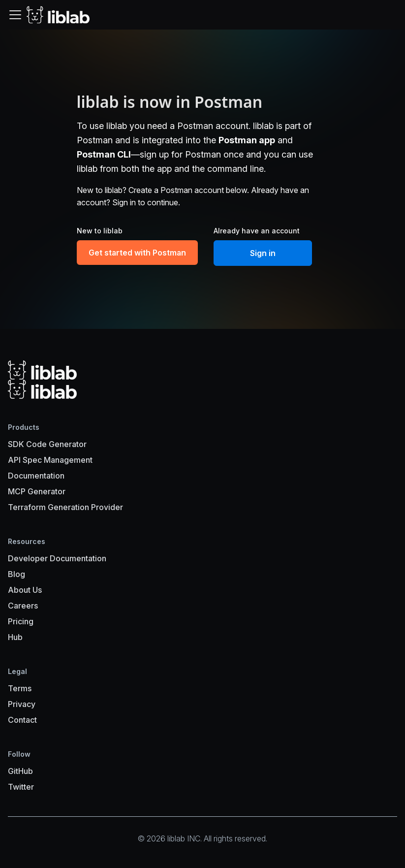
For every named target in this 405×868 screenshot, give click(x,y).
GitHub (20, 771)
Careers (23, 606)
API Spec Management (50, 460)
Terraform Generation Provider (65, 507)
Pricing (21, 621)
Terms (20, 688)
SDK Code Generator (47, 444)
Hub (15, 637)
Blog (16, 574)
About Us (25, 590)
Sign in (263, 253)
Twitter (21, 787)
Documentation (36, 476)
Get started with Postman (137, 253)
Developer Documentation (57, 558)
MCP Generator (37, 491)
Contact (22, 720)
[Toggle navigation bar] (15, 15)
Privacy (22, 704)
